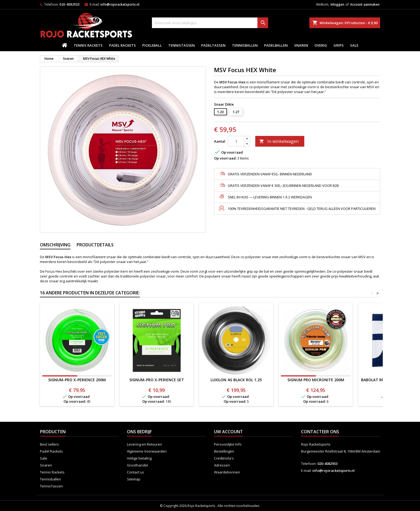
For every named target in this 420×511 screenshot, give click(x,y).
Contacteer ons (320, 432)
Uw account (228, 432)
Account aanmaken (365, 4)
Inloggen (337, 4)
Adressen (222, 465)
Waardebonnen (227, 472)
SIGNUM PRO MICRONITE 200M (316, 380)
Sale (354, 45)
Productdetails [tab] (95, 245)
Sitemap (134, 479)
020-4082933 (70, 4)
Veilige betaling (139, 458)
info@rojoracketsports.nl (120, 4)
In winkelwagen (279, 141)
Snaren (301, 45)
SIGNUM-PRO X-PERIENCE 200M (77, 380)
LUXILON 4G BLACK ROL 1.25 (236, 380)
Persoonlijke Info (228, 444)
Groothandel (137, 465)
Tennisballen (245, 45)
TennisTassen (181, 45)
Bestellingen (224, 451)
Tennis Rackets (88, 45)
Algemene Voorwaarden (147, 451)
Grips (339, 45)
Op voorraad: (225, 158)
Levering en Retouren (145, 444)
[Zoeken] (210, 23)
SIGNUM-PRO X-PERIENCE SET (157, 380)
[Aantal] (236, 141)
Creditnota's (224, 458)
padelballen (276, 45)
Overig (321, 45)
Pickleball (152, 45)
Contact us (136, 472)
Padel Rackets (122, 45)
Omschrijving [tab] (55, 245)
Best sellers (49, 444)
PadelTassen (213, 45)
